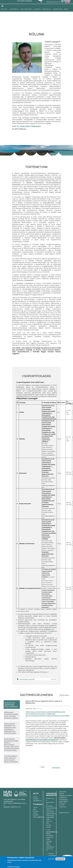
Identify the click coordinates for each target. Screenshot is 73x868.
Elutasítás (51, 859)
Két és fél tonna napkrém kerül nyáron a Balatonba (11, 705)
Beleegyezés (60, 859)
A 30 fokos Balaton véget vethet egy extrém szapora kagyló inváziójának (11, 759)
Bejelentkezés (63, 813)
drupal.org (63, 808)
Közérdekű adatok (63, 793)
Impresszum (63, 799)
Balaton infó (26, 9)
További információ (14, 867)
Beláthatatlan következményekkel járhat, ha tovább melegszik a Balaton (11, 715)
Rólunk (4, 9)
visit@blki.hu (49, 629)
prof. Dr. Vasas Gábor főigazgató (26, 126)
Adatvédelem (63, 801)
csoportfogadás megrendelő (27, 679)
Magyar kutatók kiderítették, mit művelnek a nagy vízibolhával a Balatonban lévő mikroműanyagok (10, 728)
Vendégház (58, 9)
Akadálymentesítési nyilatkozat (63, 796)
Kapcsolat (47, 9)
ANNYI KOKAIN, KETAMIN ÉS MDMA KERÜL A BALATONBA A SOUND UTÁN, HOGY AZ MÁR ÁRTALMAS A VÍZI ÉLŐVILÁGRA (12, 745)
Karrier (38, 9)
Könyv (66, 9)
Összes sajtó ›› (64, 695)
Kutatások (14, 9)
